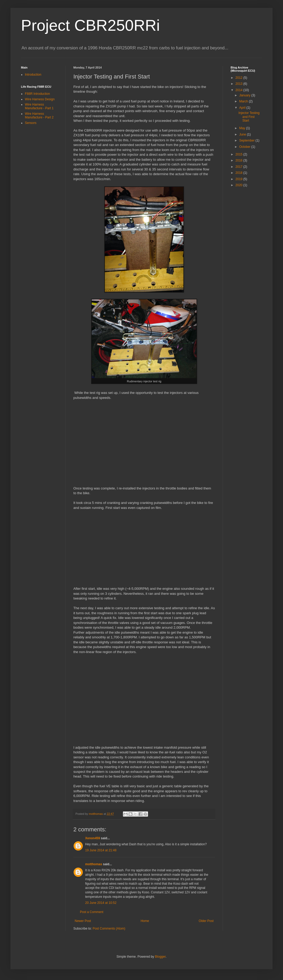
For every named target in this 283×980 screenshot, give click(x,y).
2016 (240, 160)
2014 (240, 90)
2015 (240, 154)
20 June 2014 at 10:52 (101, 903)
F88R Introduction (37, 94)
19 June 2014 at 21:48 (101, 850)
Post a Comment (92, 912)
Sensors (31, 123)
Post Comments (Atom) (109, 929)
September (247, 140)
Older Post (206, 921)
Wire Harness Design (40, 99)
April (243, 108)
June (243, 134)
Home (145, 921)
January (245, 95)
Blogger (160, 957)
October (245, 147)
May (243, 128)
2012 (240, 78)
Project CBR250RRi (90, 25)
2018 (240, 173)
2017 (240, 167)
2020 (240, 185)
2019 (240, 179)
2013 (240, 84)
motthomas (94, 864)
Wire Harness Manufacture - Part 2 (39, 116)
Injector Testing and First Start (249, 117)
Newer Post (83, 921)
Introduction (33, 75)
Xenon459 (93, 838)
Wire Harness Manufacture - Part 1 (39, 106)
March (244, 101)
